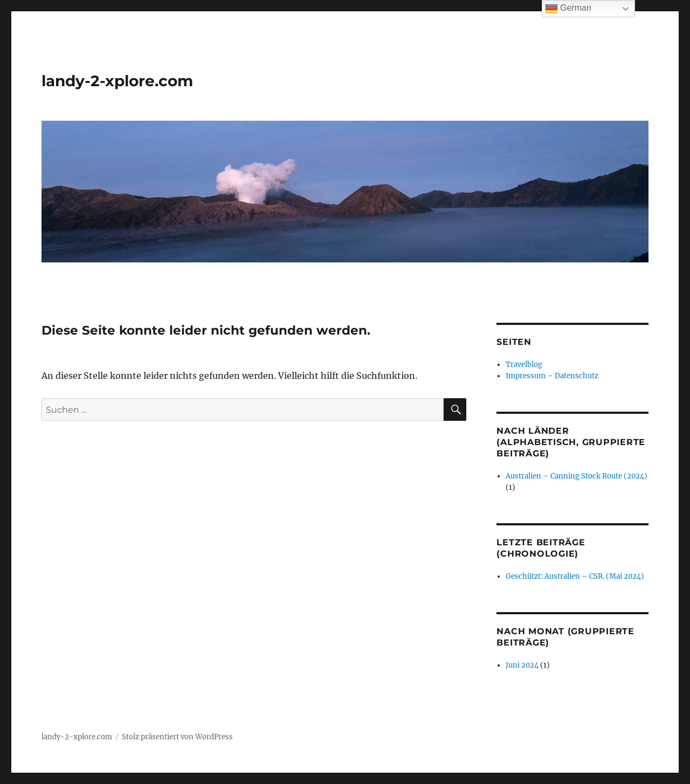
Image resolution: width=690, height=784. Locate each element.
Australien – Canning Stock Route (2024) (577, 476)
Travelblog (524, 365)
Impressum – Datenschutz (552, 376)
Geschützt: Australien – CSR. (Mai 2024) (575, 576)
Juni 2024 (522, 665)
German (568, 9)
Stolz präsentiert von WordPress (177, 737)
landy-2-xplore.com (117, 81)
